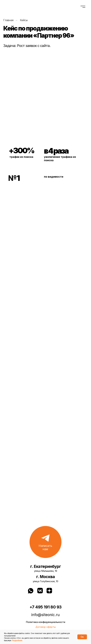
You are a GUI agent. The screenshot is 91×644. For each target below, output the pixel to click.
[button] (45, 542)
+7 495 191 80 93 (46, 607)
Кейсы (24, 20)
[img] (60, 591)
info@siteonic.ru (45, 615)
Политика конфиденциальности (46, 622)
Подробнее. (17, 640)
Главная (8, 20)
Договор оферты (46, 627)
